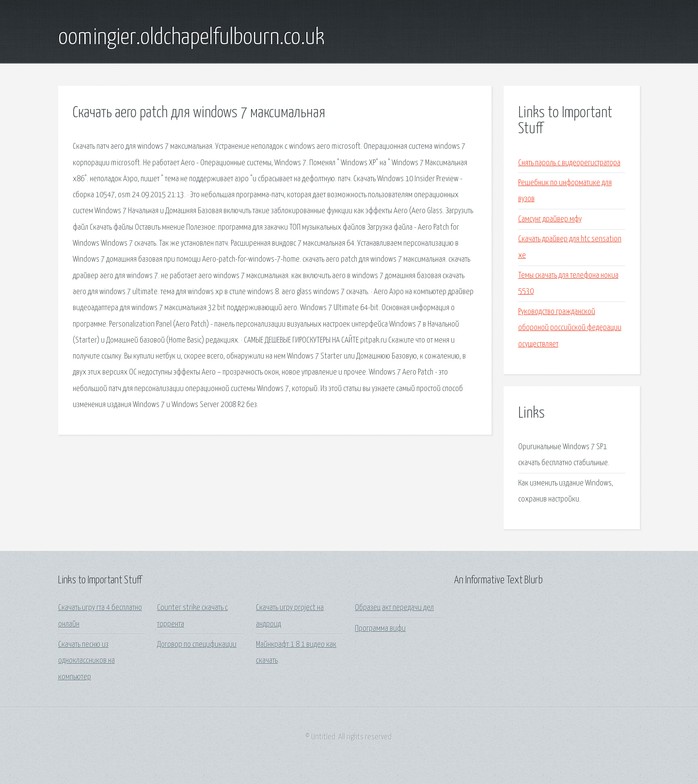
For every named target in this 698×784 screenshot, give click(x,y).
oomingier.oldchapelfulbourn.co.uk (191, 38)
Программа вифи (380, 629)
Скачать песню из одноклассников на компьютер (87, 661)
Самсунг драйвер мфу (550, 219)
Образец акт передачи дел (394, 608)
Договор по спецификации (197, 645)
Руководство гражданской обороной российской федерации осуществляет (570, 328)
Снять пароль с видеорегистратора (569, 163)
